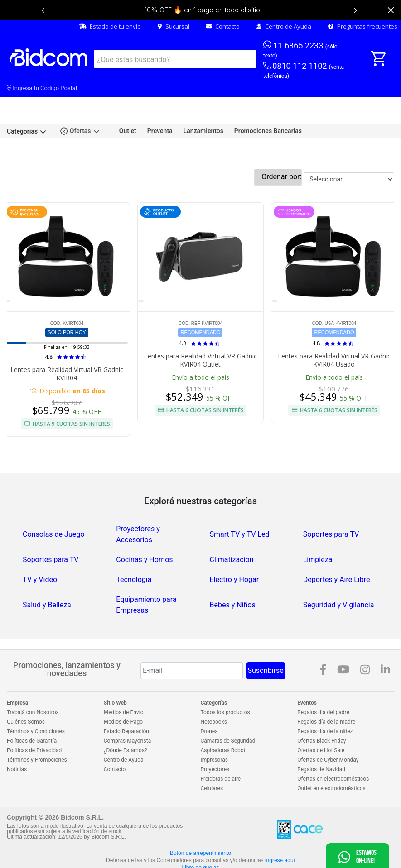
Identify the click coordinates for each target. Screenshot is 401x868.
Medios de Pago (123, 692)
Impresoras (214, 730)
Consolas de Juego (53, 504)
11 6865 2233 (300, 49)
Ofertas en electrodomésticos (333, 749)
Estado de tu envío (110, 26)
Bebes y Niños (233, 575)
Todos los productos (225, 682)
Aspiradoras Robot (223, 720)
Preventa (160, 101)
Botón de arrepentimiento (200, 823)
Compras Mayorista (127, 711)
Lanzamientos (203, 101)
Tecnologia (134, 550)
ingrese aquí (280, 830)
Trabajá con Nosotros (33, 682)
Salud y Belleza (47, 575)
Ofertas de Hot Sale (321, 720)
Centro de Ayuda (284, 26)
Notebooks (214, 692)
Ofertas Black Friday (321, 711)
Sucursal (174, 26)
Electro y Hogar (234, 550)
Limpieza (318, 530)
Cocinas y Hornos (144, 530)
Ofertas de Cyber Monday (328, 730)
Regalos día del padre (323, 682)
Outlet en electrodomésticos (331, 758)
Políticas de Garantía (32, 711)
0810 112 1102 (304, 71)
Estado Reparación (126, 701)
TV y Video (40, 550)
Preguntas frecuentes (363, 26)
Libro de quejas (200, 838)
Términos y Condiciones (36, 701)
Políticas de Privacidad (34, 720)
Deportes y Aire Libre (337, 550)
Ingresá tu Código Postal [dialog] (42, 88)
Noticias (17, 739)
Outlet (128, 101)
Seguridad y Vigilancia (339, 575)
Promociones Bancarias (268, 101)
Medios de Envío (124, 682)
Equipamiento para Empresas (146, 575)
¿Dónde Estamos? (126, 720)
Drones (209, 701)
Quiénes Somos (26, 692)
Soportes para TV (331, 504)
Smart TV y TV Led (240, 504)
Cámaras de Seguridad (228, 711)
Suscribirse (266, 641)
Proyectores (215, 739)
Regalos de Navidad (321, 739)
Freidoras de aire (221, 749)
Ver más (200, 860)
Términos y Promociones (37, 730)
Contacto (223, 26)
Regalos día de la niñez (325, 701)
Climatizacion (232, 530)
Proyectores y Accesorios (138, 504)
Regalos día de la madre (326, 692)
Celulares (212, 758)
